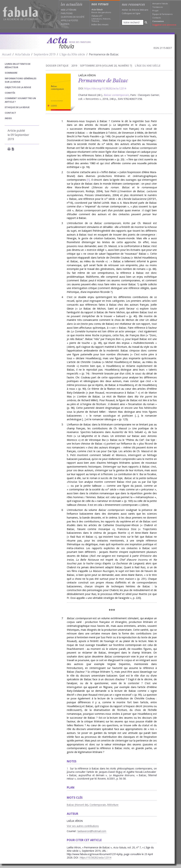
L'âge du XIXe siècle (72, 54)
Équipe (156, 14)
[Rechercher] (146, 22)
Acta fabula (22, 54)
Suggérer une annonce (164, 25)
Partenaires (167, 14)
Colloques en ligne (131, 13)
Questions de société (73, 17)
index (8, 118)
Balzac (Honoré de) (78, 805)
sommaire (11, 73)
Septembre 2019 (45, 54)
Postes (74, 20)
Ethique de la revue (17, 107)
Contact (10, 113)
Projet (155, 11)
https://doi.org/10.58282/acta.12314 (105, 88)
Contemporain (98, 805)
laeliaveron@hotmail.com (92, 831)
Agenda (65, 24)
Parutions (67, 13)
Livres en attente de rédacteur (18, 66)
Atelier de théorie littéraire (135, 10)
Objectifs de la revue (18, 87)
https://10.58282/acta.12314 (96, 857)
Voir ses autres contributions (83, 826)
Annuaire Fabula (160, 3)
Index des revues (100, 25)
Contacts (157, 18)
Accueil (7, 54)
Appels (64, 20)
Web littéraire (69, 10)
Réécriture (113, 805)
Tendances (158, 7)
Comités (10, 93)
